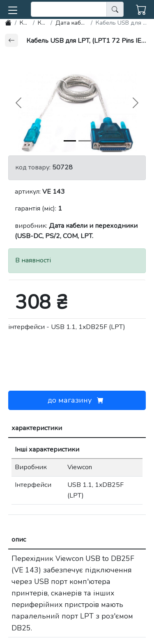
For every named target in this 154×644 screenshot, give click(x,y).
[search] (69, 9)
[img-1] (85, 141)
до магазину (77, 400)
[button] (13, 9)
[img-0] (70, 141)
